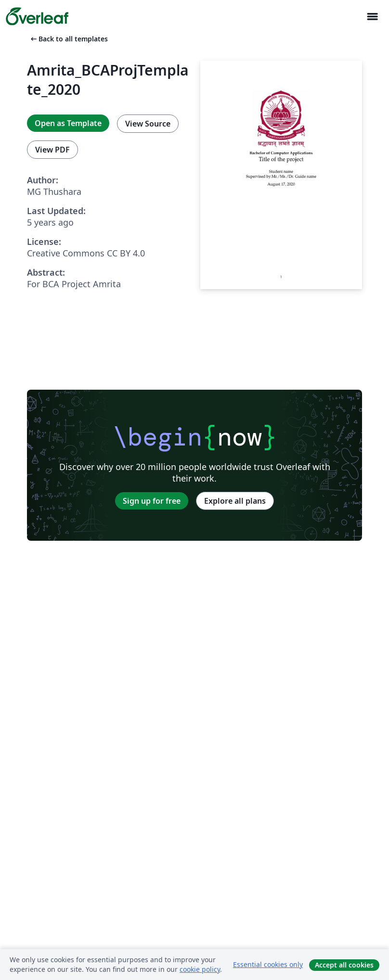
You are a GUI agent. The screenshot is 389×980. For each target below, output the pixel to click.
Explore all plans (235, 501)
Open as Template (68, 123)
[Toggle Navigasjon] (372, 17)
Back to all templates (68, 39)
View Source (148, 124)
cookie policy (200, 969)
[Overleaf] (37, 16)
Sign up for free (152, 501)
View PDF (52, 150)
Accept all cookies (344, 965)
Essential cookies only (268, 964)
